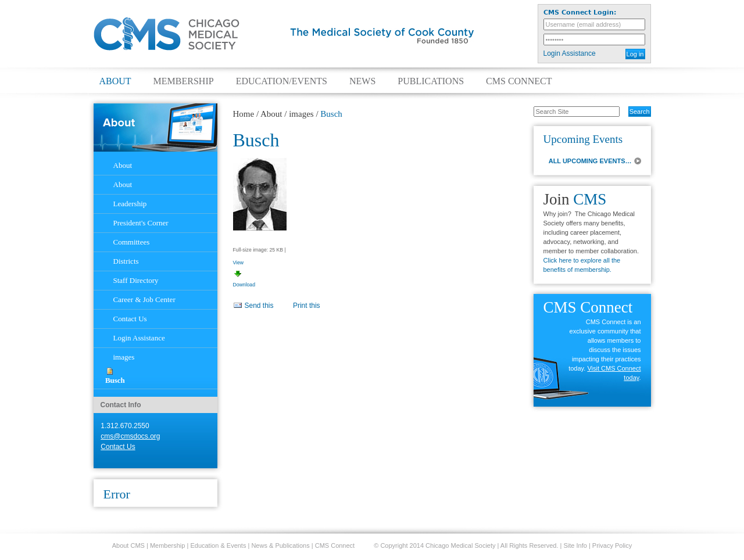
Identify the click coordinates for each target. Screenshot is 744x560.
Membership (184, 81)
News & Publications (280, 545)
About (115, 81)
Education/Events (282, 81)
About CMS (128, 545)
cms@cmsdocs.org (130, 436)
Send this (259, 306)
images (301, 114)
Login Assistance (570, 53)
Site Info (575, 545)
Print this (307, 306)
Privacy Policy (612, 545)
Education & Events (218, 545)
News (362, 81)
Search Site (527, 106)
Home (244, 114)
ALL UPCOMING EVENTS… (590, 161)
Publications (431, 81)
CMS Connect (519, 81)
